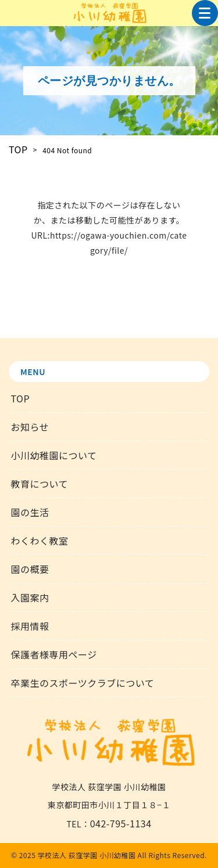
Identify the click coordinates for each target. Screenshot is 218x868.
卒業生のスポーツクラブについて (82, 683)
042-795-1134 (121, 823)
